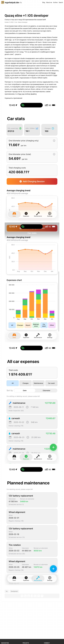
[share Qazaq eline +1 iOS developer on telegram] (39, 596)
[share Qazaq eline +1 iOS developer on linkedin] (25, 596)
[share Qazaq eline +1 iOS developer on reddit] (29, 596)
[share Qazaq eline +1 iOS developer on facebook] (32, 596)
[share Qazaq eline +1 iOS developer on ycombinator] (42, 596)
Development (14, 591)
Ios (7, 591)
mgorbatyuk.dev (10, 2)
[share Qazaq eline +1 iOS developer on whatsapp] (35, 596)
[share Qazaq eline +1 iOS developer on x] (22, 596)
